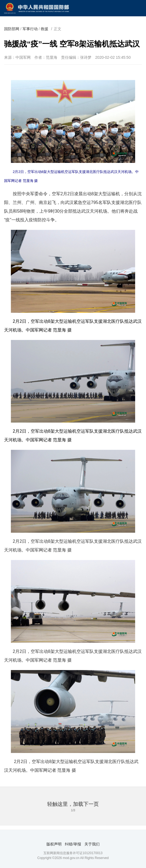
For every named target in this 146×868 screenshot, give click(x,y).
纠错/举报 (73, 844)
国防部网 (12, 29)
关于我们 (92, 844)
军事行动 (30, 29)
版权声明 (54, 844)
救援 (45, 29)
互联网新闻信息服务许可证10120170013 (73, 853)
